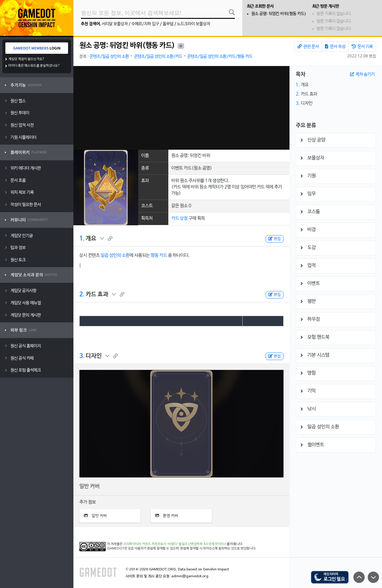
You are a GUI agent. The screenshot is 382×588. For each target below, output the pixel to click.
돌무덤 (168, 24)
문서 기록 (362, 47)
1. (82, 239)
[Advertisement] (181, 108)
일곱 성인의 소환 (115, 255)
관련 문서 (308, 47)
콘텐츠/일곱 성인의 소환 (109, 57)
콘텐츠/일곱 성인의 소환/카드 (158, 57)
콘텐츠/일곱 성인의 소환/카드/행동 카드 (220, 57)
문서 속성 (335, 47)
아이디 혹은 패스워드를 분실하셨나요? (34, 66)
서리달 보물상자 (115, 24)
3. (82, 356)
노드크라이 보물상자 (194, 24)
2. (82, 295)
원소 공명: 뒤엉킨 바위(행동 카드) (279, 14)
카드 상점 (180, 218)
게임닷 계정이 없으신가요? (26, 59)
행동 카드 (159, 255)
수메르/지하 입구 (145, 24)
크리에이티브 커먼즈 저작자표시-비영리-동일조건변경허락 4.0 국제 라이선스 (175, 544)
